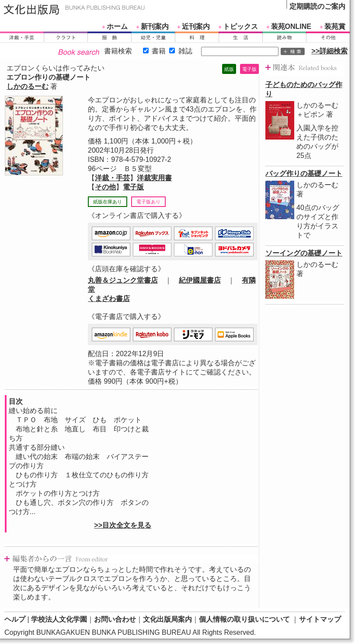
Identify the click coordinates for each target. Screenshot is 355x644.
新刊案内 (155, 26)
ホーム (117, 26)
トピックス (240, 26)
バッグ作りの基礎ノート (304, 173)
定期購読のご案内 (317, 6)
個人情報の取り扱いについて (244, 619)
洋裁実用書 (154, 178)
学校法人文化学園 (59, 619)
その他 (105, 187)
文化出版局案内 (167, 619)
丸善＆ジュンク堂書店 (123, 280)
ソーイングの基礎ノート (304, 253)
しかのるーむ (28, 86)
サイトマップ (320, 619)
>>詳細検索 (329, 51)
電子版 (133, 187)
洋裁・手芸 (112, 178)
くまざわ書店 (109, 299)
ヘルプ (15, 619)
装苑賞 (335, 26)
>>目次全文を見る (123, 525)
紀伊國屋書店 (200, 280)
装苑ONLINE (291, 26)
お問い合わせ (115, 619)
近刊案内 (196, 26)
